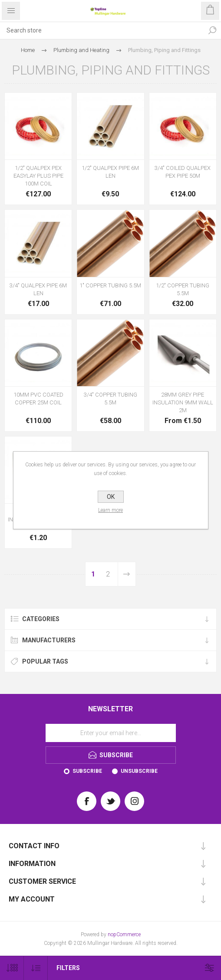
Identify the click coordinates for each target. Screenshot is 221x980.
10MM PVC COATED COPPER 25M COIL (38, 399)
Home (28, 50)
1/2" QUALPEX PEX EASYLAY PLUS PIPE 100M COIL (38, 176)
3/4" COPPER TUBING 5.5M (110, 399)
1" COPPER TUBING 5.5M (110, 285)
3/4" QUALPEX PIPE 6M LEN (38, 289)
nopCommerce (124, 934)
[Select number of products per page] (12, 968)
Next (127, 574)
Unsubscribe (139, 771)
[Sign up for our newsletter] (111, 733)
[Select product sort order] (36, 968)
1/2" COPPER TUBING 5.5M (183, 289)
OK (111, 497)
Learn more (110, 510)
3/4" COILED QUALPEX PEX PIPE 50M (183, 172)
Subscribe (87, 771)
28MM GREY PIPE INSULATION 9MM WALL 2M (183, 402)
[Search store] (102, 30)
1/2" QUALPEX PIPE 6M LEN (110, 172)
